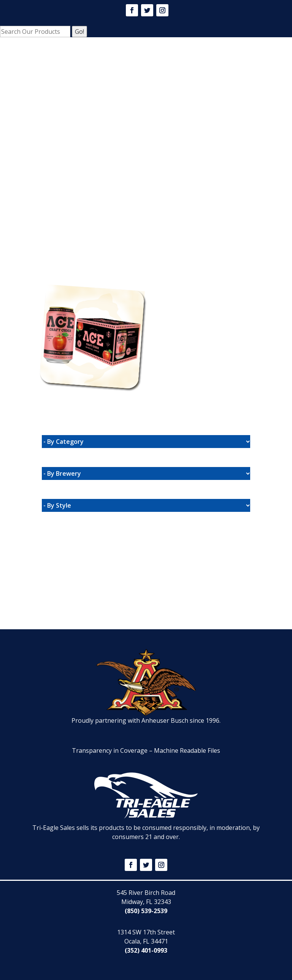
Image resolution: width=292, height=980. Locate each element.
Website (75, 273)
